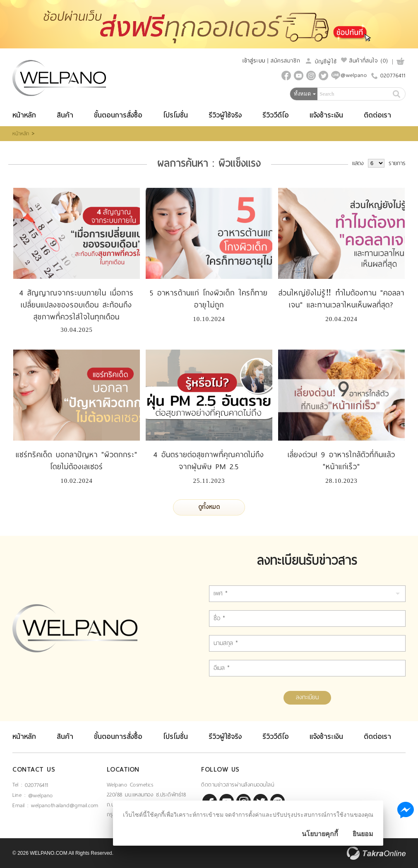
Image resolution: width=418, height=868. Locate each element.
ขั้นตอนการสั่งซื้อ (118, 115)
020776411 (393, 76)
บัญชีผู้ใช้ (321, 61)
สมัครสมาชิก (286, 61)
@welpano (41, 795)
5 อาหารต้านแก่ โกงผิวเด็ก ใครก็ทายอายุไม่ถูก (209, 299)
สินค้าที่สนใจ (365, 61)
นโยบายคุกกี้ (320, 834)
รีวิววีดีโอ (276, 115)
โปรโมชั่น (175, 115)
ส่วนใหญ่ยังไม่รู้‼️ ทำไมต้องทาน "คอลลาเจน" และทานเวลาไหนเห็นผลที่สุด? (341, 299)
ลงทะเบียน (307, 697)
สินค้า (65, 115)
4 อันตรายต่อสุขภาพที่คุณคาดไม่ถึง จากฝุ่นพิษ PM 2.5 (209, 461)
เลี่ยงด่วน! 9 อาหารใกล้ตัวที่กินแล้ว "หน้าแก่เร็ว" (341, 461)
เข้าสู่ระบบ (254, 61)
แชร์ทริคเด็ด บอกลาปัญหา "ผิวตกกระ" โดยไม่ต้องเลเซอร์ (77, 461)
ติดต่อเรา (377, 115)
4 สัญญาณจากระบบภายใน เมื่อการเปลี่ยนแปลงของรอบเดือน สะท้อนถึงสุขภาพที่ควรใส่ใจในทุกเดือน (77, 305)
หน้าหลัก (24, 115)
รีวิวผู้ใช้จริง (225, 115)
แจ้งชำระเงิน (326, 115)
